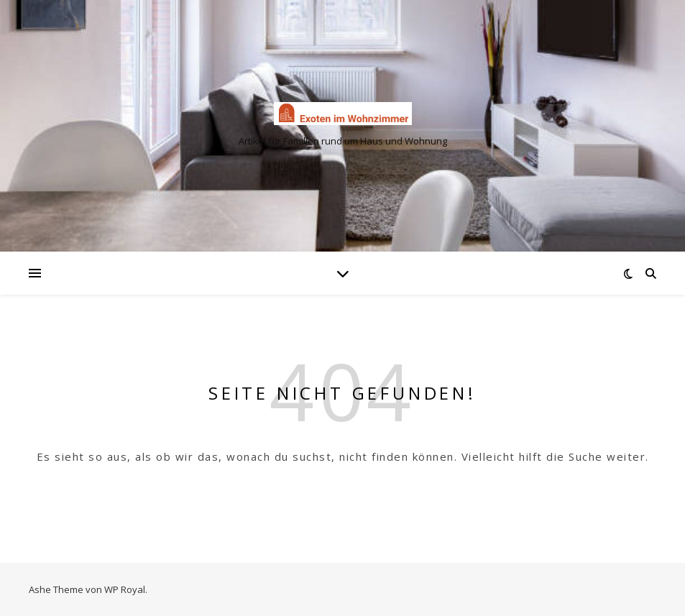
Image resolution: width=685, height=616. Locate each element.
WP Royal (125, 589)
